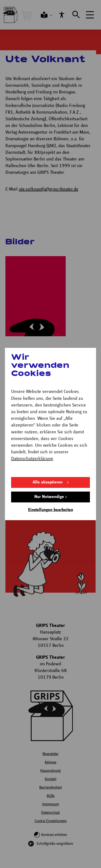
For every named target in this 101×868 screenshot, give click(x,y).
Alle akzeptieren (48, 482)
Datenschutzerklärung (32, 459)
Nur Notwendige (49, 497)
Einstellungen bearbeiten (51, 510)
